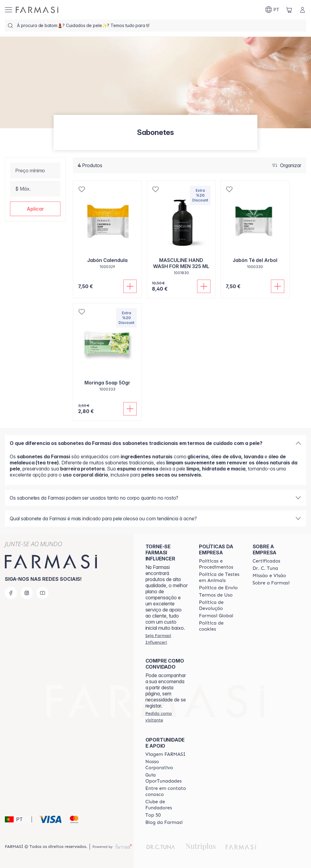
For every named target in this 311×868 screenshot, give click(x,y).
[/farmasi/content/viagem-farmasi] (166, 754)
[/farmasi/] (37, 10)
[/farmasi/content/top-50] (153, 815)
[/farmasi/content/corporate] (216, 616)
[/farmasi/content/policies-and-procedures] (220, 564)
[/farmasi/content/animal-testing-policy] (220, 577)
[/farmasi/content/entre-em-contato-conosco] (167, 791)
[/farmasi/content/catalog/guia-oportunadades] (167, 778)
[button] (35, 209)
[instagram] (27, 593)
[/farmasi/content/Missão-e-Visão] (269, 576)
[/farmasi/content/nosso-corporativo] (167, 765)
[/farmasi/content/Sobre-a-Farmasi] (271, 583)
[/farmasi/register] (167, 639)
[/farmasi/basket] (289, 10)
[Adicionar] (130, 286)
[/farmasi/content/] (220, 626)
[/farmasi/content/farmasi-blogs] (164, 822)
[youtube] (43, 593)
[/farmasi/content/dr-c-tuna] (265, 568)
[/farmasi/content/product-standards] (267, 561)
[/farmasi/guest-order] (167, 717)
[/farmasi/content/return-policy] (220, 605)
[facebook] (11, 593)
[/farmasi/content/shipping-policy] (218, 588)
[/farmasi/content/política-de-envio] (216, 595)
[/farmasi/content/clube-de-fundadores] (167, 805)
